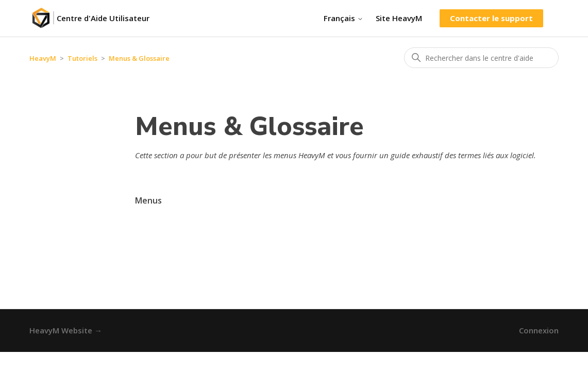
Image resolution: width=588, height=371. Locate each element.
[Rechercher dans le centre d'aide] (481, 58)
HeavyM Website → (66, 330)
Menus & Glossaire (139, 58)
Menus (148, 200)
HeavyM (43, 58)
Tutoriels (82, 58)
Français (343, 18)
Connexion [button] (539, 330)
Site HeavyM (399, 18)
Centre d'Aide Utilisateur (103, 18)
